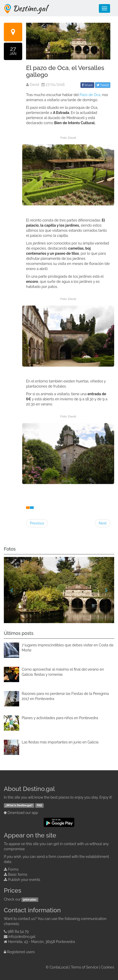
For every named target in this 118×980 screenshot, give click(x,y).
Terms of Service (85, 967)
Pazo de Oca (90, 95)
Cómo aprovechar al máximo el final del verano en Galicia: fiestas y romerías (63, 672)
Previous (37, 523)
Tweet (103, 85)
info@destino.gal (22, 937)
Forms (13, 869)
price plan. (30, 900)
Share (87, 85)
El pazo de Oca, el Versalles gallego (65, 71)
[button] (12, 590)
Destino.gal (30, 8)
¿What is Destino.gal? (19, 805)
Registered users (21, 952)
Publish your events (24, 880)
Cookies (108, 967)
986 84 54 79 (18, 931)
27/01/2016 (55, 85)
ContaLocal (59, 967)
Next (103, 523)
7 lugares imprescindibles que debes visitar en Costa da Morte (68, 648)
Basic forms (18, 874)
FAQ (39, 805)
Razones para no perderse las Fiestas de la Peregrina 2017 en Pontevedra (65, 696)
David (33, 85)
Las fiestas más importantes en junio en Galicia (60, 742)
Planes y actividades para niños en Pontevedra (60, 718)
